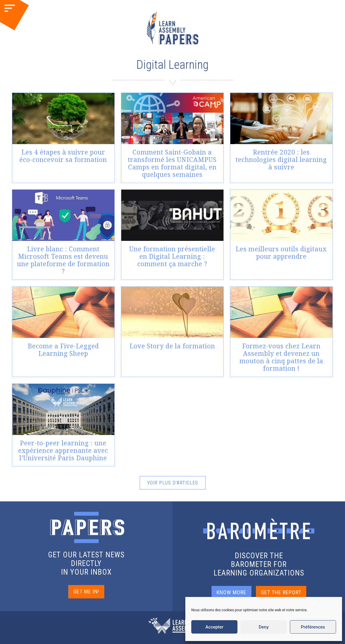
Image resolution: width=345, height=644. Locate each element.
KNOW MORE (231, 593)
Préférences (313, 627)
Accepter (214, 627)
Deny (264, 627)
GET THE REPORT (281, 593)
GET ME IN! (86, 592)
